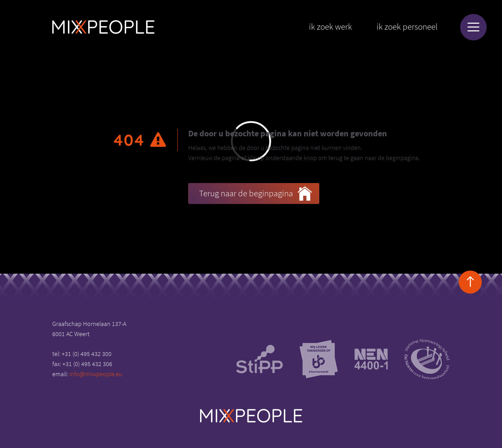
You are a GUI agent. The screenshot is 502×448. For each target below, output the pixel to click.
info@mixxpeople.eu (96, 374)
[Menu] (473, 27)
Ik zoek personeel (407, 26)
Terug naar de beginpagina (256, 194)
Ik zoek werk (330, 26)
